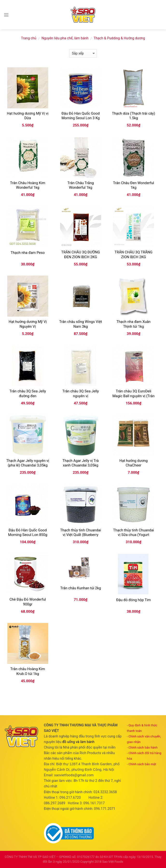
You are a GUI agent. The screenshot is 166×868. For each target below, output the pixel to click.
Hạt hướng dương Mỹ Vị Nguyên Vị (28, 324)
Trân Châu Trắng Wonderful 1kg (80, 185)
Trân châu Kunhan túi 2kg (81, 588)
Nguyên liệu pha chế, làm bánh (65, 38)
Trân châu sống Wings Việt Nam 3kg (81, 324)
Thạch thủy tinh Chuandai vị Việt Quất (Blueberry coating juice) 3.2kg (80, 535)
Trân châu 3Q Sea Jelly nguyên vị (80, 394)
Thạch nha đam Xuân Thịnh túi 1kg (134, 324)
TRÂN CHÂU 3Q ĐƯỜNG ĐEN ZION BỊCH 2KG (81, 255)
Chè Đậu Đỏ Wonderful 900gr (28, 602)
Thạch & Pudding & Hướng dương (119, 38)
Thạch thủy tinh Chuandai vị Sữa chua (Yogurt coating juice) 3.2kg (134, 535)
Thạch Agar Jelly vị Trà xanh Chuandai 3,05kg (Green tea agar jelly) (81, 465)
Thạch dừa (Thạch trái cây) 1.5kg (134, 116)
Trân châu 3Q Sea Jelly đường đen (28, 394)
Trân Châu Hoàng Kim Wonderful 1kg (28, 185)
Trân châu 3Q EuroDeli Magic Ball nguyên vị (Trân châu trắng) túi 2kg (134, 396)
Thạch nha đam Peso (28, 253)
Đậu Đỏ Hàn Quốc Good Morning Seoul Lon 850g (28, 533)
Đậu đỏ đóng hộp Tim (133, 600)
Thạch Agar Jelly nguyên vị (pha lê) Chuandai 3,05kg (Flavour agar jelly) (28, 465)
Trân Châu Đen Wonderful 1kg (133, 185)
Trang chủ (29, 38)
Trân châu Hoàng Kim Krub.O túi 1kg (28, 671)
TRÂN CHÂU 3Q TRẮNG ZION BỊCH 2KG (134, 255)
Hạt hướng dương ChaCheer (134, 463)
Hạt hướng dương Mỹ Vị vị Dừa (28, 116)
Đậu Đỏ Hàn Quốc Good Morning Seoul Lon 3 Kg (81, 116)
